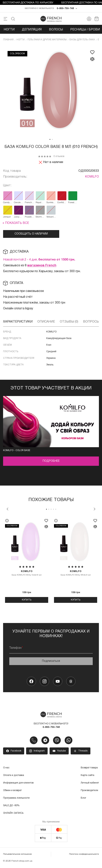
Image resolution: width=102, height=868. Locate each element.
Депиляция (32, 31)
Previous (8, 510)
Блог (83, 799)
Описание (46, 323)
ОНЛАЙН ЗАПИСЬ (13, 814)
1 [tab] (50, 140)
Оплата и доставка (14, 776)
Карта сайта (87, 776)
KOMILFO (92, 178)
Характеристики (18, 323)
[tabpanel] (51, 91)
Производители (89, 791)
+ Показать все (16, 224)
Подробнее (51, 462)
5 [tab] (56, 510)
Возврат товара (89, 769)
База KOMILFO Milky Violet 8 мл (27, 574)
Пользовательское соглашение (17, 855)
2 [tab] (52, 140)
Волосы (56, 31)
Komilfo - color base (17, 451)
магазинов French (42, 267)
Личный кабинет (90, 784)
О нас (6, 769)
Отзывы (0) (69, 323)
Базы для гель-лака (82, 41)
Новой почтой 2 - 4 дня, (39, 261)
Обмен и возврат (12, 791)
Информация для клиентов (18, 784)
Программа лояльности (16, 799)
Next (94, 510)
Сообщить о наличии (31, 235)
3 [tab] (51, 510)
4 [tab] (53, 510)
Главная (8, 41)
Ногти (9, 31)
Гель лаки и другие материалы (47, 41)
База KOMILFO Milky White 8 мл (76, 574)
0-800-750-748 (65, 9)
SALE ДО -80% (11, 806)
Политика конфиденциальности (84, 855)
